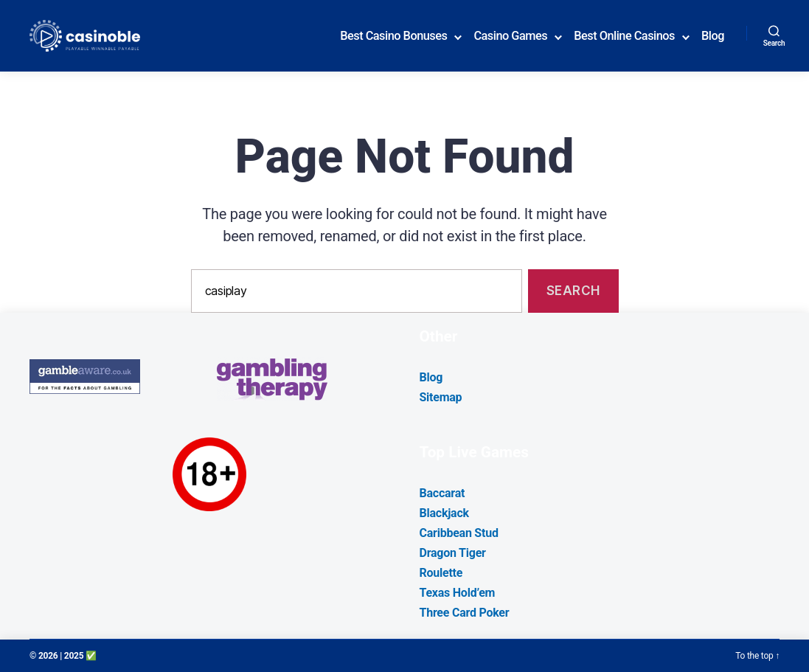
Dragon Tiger (453, 553)
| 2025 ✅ (78, 656)
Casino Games (510, 36)
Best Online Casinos (624, 36)
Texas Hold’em (458, 593)
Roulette (441, 573)
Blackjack (444, 513)
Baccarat (442, 493)
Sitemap (441, 397)
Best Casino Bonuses (393, 36)
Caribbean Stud (459, 533)
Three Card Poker (465, 613)
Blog (713, 36)
